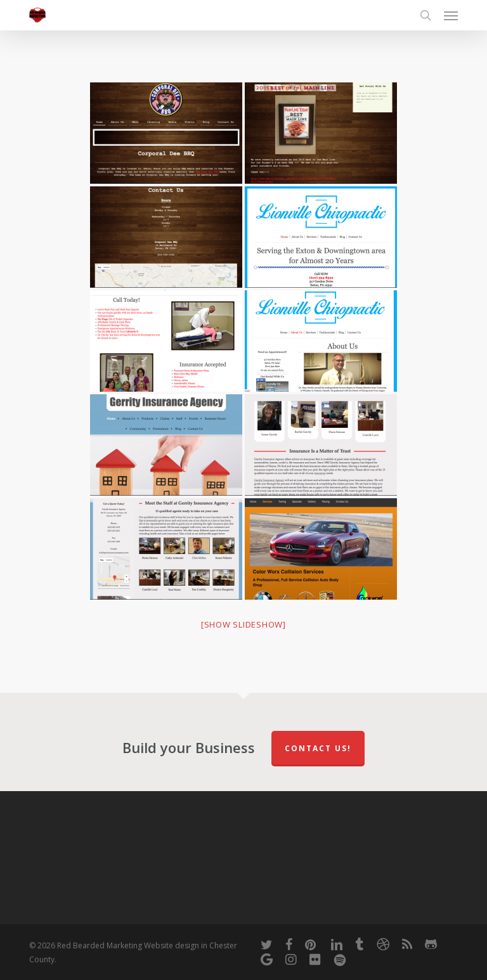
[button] (451, 15)
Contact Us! (318, 748)
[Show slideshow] (243, 624)
